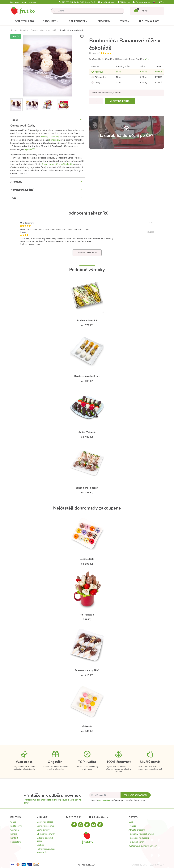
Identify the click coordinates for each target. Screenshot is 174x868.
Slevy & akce (149, 21)
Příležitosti (79, 21)
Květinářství (16, 826)
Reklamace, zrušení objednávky (46, 850)
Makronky (87, 726)
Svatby (124, 21)
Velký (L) (99, 83)
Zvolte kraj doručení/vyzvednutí (106, 93)
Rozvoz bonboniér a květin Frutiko (58, 164)
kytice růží (30, 149)
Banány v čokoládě (50, 137)
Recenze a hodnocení (139, 838)
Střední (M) (100, 77)
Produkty (51, 21)
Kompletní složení (22, 190)
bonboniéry (55, 140)
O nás (13, 822)
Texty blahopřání (136, 842)
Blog (131, 822)
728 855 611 (77, 2)
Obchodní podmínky (46, 834)
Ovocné (34, 30)
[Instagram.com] (81, 825)
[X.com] (87, 825)
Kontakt (32, 2)
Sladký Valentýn (87, 432)
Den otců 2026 (24, 21)
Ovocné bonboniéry (49, 30)
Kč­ (161, 2)
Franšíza (132, 826)
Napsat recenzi (87, 253)
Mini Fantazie (87, 615)
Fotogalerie (16, 842)
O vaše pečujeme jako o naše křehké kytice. (118, 800)
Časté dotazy (43, 830)
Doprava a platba (18, 2)
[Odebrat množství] (91, 101)
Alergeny (16, 182)
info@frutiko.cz (106, 2)
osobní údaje (104, 800)
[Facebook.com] (74, 825)
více (147, 59)
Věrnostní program (46, 826)
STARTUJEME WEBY (153, 865)
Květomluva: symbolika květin (143, 846)
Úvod (14, 30)
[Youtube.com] (94, 825)
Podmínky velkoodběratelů (142, 834)
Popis (14, 120)
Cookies (40, 845)
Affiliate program (137, 830)
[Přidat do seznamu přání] (82, 37)
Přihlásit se (124, 2)
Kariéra (14, 834)
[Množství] (96, 101)
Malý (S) (99, 72)
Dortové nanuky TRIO (87, 670)
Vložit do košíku (120, 101)
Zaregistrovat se (141, 2)
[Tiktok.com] (100, 825)
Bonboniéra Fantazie (87, 488)
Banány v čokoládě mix (87, 376)
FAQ (13, 198)
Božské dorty (87, 559)
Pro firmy (104, 21)
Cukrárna (15, 830)
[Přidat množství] (101, 101)
